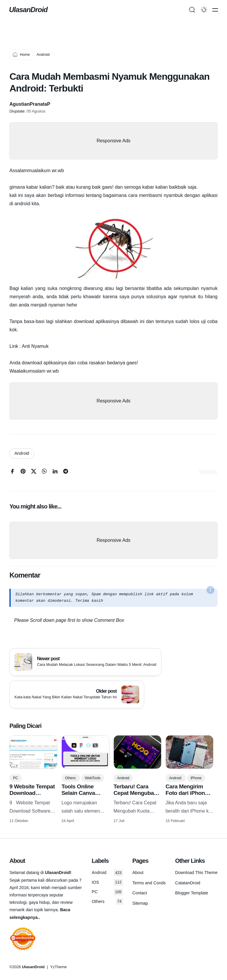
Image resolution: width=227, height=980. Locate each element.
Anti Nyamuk (35, 346)
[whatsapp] (44, 473)
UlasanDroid (29, 10)
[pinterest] (23, 473)
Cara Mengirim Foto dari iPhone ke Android (187, 793)
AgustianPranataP (30, 104)
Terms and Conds (149, 883)
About (138, 873)
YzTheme (59, 967)
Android (22, 453)
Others (71, 778)
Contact (140, 893)
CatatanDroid (188, 883)
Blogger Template (192, 893)
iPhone (196, 778)
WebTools (93, 778)
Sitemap (140, 903)
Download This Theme (196, 873)
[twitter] (34, 473)
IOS (107, 882)
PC (16, 778)
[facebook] (12, 473)
